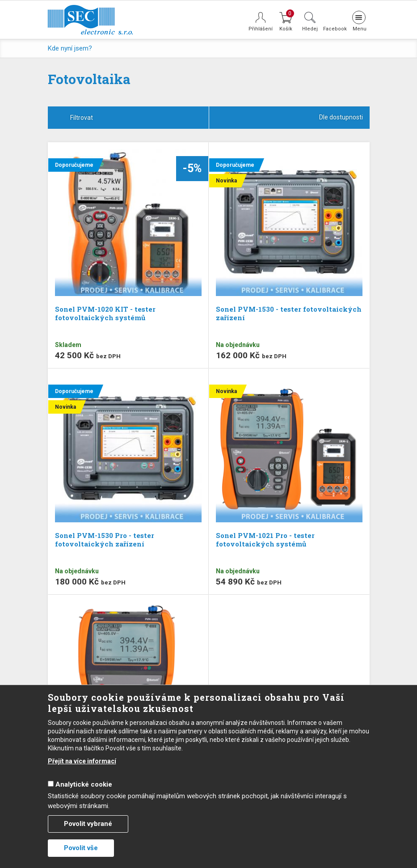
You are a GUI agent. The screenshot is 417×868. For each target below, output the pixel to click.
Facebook (334, 29)
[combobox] (289, 118)
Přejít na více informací (82, 761)
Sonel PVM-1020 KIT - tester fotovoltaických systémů (105, 313)
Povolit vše (81, 848)
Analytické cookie (84, 784)
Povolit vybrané (88, 824)
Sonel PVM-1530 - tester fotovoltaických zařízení (289, 313)
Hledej (310, 29)
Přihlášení (261, 29)
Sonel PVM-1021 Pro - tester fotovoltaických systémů (265, 540)
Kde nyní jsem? (70, 48)
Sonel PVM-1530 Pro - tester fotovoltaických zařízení (105, 540)
